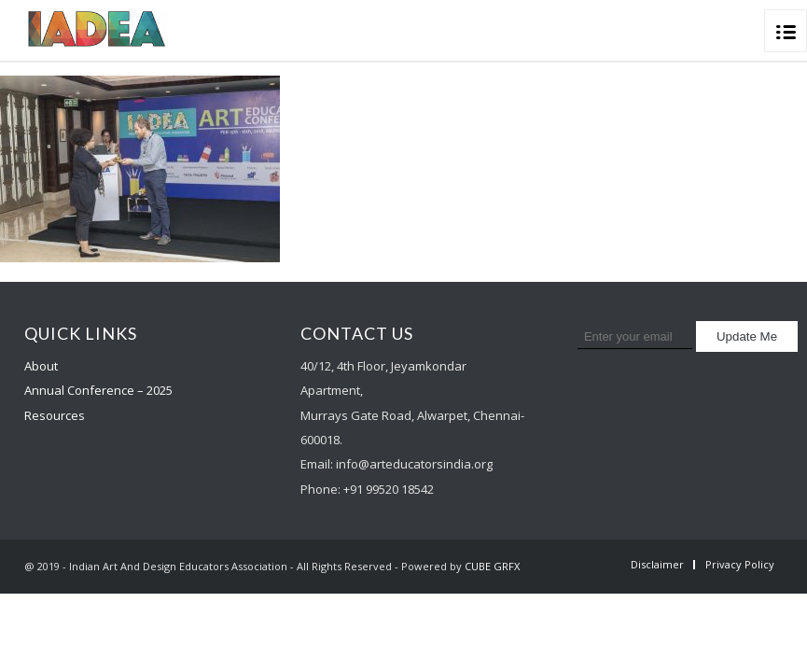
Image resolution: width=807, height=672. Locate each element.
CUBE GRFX (492, 566)
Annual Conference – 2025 (98, 390)
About (41, 366)
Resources (55, 415)
